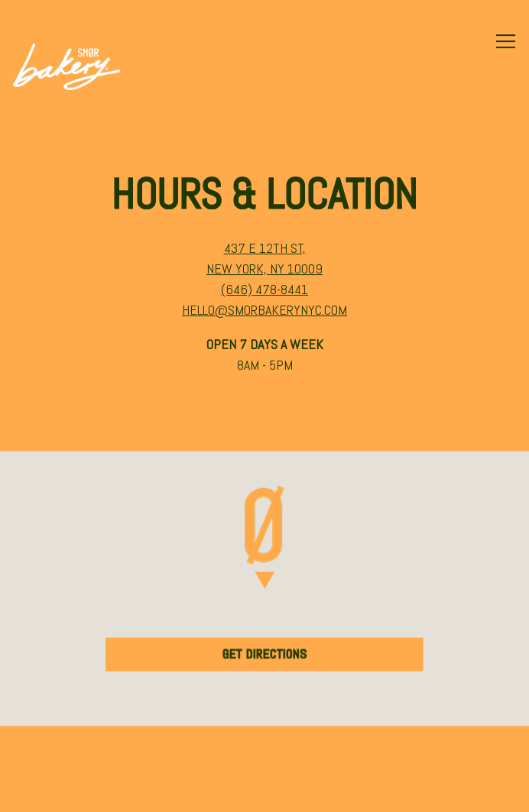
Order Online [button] (265, 747)
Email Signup (264, 791)
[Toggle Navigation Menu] (506, 41)
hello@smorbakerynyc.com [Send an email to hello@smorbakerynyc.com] (264, 311)
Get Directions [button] (265, 654)
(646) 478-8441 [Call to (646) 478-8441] (264, 290)
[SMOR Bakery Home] (67, 66)
